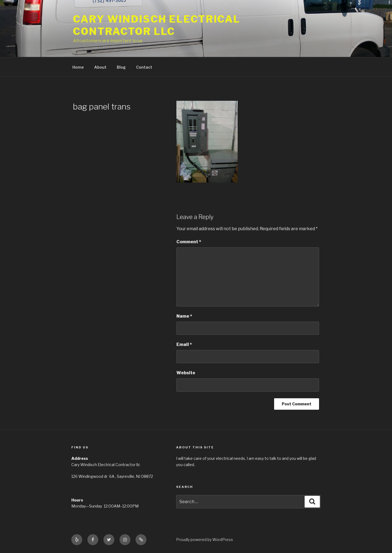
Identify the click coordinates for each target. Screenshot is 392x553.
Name (184, 316)
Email (184, 344)
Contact (144, 67)
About (100, 67)
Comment (189, 242)
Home (78, 67)
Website (186, 373)
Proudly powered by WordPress (205, 540)
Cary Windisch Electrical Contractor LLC (157, 25)
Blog (121, 67)
